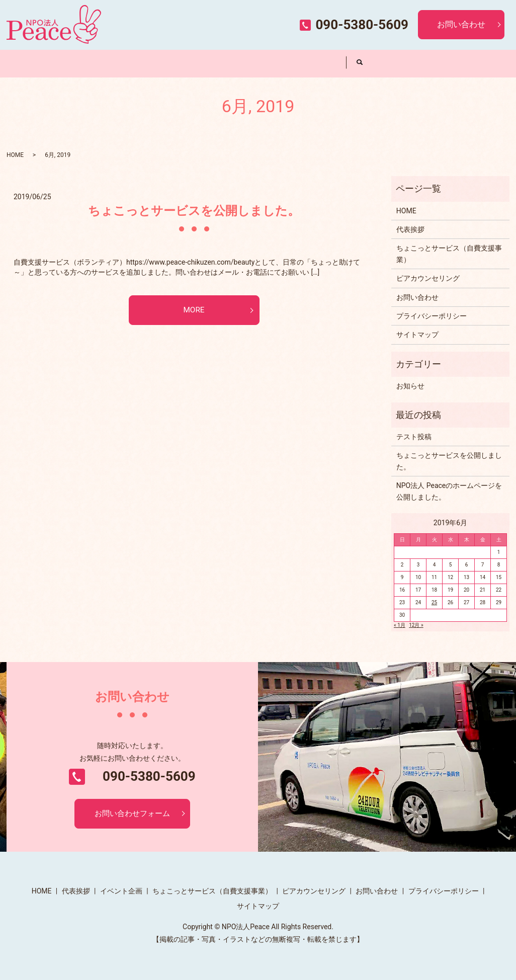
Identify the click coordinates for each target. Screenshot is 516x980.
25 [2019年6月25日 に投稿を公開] (434, 602)
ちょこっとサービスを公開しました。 (194, 211)
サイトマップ (417, 335)
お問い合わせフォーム (132, 814)
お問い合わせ (461, 24)
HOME (41, 63)
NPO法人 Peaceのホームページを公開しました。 (449, 491)
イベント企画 (176, 63)
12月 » (416, 625)
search (360, 64)
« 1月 (400, 625)
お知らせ (410, 386)
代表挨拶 (108, 63)
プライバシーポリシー (432, 316)
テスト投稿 (414, 437)
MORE (194, 311)
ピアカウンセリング (312, 63)
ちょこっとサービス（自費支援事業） (244, 63)
